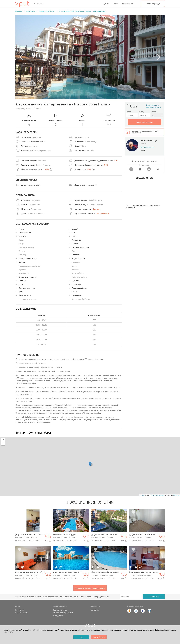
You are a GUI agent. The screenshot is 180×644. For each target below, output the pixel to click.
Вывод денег (59, 616)
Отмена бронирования (63, 613)
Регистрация (127, 3)
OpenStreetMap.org (158, 495)
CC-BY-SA (176, 495)
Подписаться (154, 597)
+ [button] (3, 440)
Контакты (39, 4)
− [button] (3, 444)
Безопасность (21, 613)
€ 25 (106, 165)
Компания (20, 610)
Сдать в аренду (153, 4)
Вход (116, 3)
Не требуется (103, 213)
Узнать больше (99, 637)
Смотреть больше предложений (90, 588)
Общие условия (60, 610)
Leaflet (142, 495)
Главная (19, 11)
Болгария (31, 11)
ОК (81, 637)
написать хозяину (145, 122)
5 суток (96, 209)
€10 (116, 161)
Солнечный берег (47, 11)
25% (47, 169)
